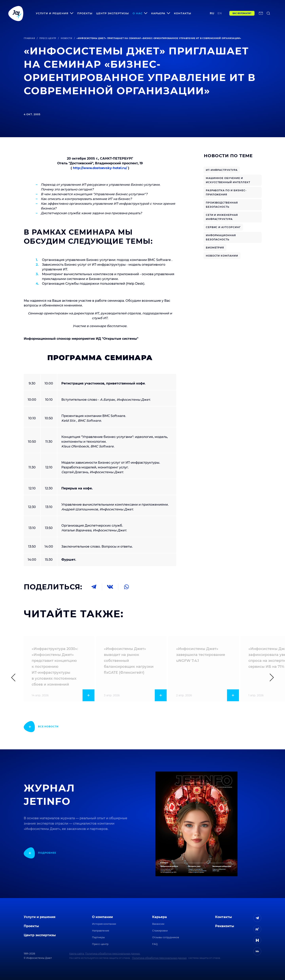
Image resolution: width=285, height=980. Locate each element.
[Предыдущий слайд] (15, 677)
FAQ (155, 944)
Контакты (183, 13)
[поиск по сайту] (268, 13)
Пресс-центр (48, 38)
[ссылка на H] (257, 940)
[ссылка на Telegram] (257, 918)
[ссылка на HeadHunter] (257, 951)
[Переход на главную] (16, 13)
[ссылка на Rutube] (257, 929)
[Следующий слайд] (270, 677)
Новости (66, 38)
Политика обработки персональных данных (159, 958)
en (220, 13)
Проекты (85, 13)
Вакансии (158, 924)
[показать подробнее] (41, 727)
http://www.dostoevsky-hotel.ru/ (100, 168)
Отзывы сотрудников (166, 937)
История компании (104, 924)
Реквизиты (225, 926)
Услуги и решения (40, 917)
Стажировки (160, 931)
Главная (29, 38)
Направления (101, 931)
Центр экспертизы (113, 13)
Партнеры (98, 937)
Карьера (160, 917)
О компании (102, 917)
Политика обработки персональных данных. (113, 954)
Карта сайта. (77, 954)
